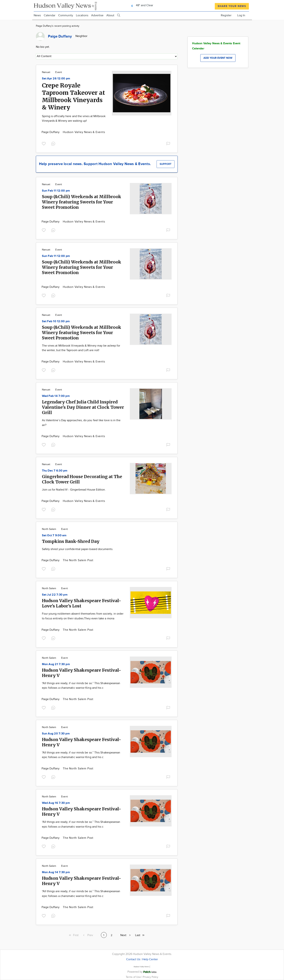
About (110, 15)
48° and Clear (141, 5)
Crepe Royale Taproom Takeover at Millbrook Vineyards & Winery (73, 96)
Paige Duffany (51, 132)
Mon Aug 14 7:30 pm (56, 872)
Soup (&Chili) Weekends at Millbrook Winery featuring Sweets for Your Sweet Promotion (82, 202)
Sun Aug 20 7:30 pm (56, 734)
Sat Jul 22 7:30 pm (55, 595)
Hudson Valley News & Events (84, 132)
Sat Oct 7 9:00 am (54, 535)
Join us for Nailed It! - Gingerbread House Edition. (74, 490)
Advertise (97, 15)
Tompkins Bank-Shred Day (71, 541)
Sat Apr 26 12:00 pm (56, 79)
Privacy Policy (151, 977)
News (37, 15)
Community (66, 15)
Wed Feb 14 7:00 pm (56, 396)
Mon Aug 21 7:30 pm (56, 664)
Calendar (50, 15)
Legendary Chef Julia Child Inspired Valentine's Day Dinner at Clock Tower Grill (83, 407)
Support (166, 164)
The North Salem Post (78, 560)
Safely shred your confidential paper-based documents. (78, 549)
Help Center (150, 959)
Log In (241, 15)
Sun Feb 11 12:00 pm (56, 191)
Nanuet (46, 72)
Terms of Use (134, 977)
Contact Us (133, 959)
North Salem (49, 529)
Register (226, 15)
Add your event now (218, 58)
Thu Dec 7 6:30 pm (55, 471)
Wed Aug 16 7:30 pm (56, 803)
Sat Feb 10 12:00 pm (56, 321)
